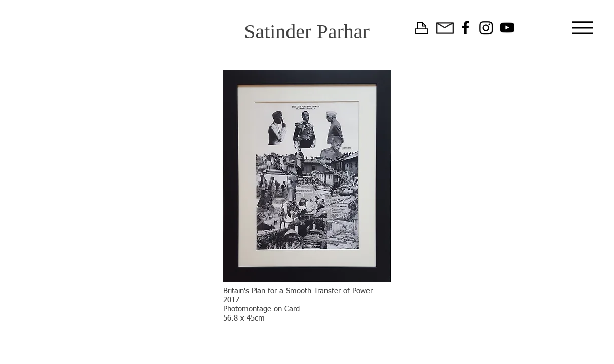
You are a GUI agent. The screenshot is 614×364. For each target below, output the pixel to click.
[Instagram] (486, 28)
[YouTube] (507, 28)
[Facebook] (465, 28)
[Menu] (583, 28)
